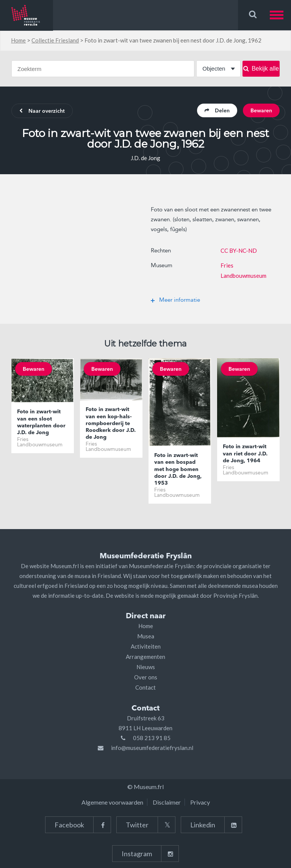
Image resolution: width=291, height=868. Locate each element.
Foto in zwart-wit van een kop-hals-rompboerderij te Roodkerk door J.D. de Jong (111, 423)
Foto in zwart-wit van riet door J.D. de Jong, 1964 (245, 454)
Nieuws (146, 667)
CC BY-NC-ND (239, 250)
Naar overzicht (42, 111)
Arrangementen (145, 657)
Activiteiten (146, 646)
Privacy (200, 802)
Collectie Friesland (55, 40)
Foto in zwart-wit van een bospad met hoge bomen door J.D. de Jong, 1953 (178, 469)
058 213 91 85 (152, 738)
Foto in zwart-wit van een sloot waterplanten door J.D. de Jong (41, 422)
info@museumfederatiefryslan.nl (152, 748)
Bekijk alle (261, 69)
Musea (146, 636)
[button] (280, 15)
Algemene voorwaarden (112, 802)
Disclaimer (167, 802)
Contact (145, 687)
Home (18, 40)
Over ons (146, 677)
